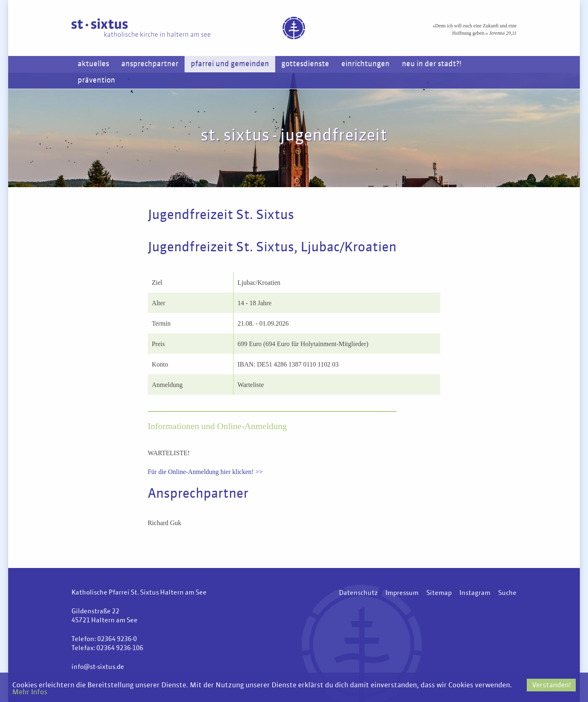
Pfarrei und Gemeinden (230, 64)
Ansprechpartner (150, 64)
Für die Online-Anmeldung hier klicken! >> (205, 472)
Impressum (402, 593)
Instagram (475, 593)
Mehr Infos (30, 692)
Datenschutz (358, 593)
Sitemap (439, 593)
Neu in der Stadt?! (432, 64)
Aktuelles (93, 64)
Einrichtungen (365, 64)
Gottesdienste (305, 64)
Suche (507, 593)
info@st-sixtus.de (98, 667)
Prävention (96, 80)
